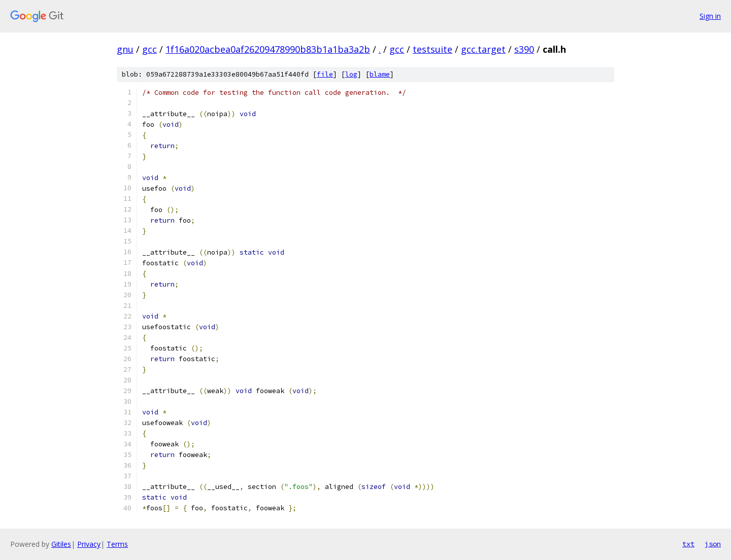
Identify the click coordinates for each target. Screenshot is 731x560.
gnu (125, 49)
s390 (524, 49)
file (325, 74)
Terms (117, 544)
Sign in (710, 16)
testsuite (433, 49)
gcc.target (483, 49)
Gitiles (61, 544)
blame (380, 74)
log (351, 74)
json (713, 544)
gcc (149, 49)
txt (688, 544)
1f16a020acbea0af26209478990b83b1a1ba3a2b (268, 49)
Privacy (89, 544)
